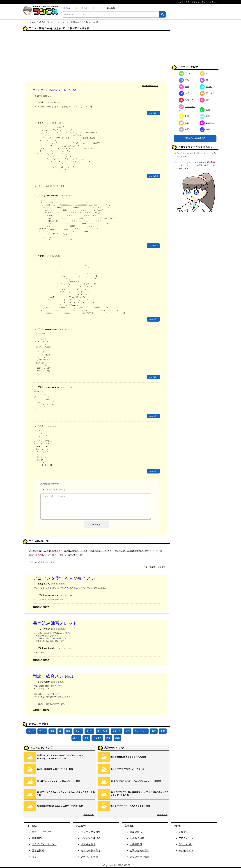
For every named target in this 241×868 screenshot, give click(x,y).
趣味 (154, 731)
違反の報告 (136, 832)
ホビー (89, 731)
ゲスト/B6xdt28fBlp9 (47, 648)
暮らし (76, 738)
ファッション (141, 731)
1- (51, 96)
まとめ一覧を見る (91, 851)
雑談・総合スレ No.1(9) (101, 551)
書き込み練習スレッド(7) (75, 551)
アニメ (56, 22)
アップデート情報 (140, 857)
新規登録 (211, 162)
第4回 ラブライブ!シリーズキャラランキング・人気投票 (136, 781)
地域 (117, 738)
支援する (184, 832)
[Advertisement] (96, 57)
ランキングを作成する (195, 138)
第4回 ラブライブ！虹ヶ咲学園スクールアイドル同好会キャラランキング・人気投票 (140, 794)
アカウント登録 (89, 857)
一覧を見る (89, 815)
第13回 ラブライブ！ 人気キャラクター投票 (130, 806)
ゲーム (31, 731)
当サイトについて (42, 832)
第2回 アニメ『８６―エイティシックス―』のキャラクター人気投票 (66, 794)
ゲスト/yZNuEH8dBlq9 (48, 195)
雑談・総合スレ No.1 (53, 676)
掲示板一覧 (44, 22)
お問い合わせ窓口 (140, 851)
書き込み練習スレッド (55, 623)
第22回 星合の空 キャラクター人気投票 (128, 757)
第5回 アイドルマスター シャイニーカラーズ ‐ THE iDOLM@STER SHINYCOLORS (60, 757)
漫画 (52, 731)
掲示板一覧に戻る (150, 86)
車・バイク (102, 731)
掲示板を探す (88, 844)
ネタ (86, 738)
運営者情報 (38, 851)
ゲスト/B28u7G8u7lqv (48, 595)
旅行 (128, 731)
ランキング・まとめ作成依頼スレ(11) (132, 551)
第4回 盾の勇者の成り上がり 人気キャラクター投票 (60, 806)
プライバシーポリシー (44, 844)
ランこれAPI (186, 844)
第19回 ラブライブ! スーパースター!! (127, 769)
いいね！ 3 (153, 176)
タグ (99, 8)
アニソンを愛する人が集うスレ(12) (45, 551)
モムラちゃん (44, 584)
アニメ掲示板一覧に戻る (155, 567)
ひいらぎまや (44, 629)
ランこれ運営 (44, 682)
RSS (34, 857)
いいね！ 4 (153, 113)
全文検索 (111, 8)
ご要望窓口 (136, 844)
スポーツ (117, 731)
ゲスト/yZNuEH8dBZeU (49, 387)
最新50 (46, 96)
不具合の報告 (137, 838)
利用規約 (37, 838)
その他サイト (186, 851)
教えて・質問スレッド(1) (71, 555)
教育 (108, 738)
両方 (68, 8)
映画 (68, 731)
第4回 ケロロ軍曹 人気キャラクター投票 (55, 769)
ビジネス (97, 738)
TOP (34, 22)
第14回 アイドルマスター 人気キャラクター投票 (58, 781)
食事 (163, 731)
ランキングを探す (91, 832)
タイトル (83, 8)
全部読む (39, 96)
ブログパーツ (186, 838)
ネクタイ (42, 256)
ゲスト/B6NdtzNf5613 (47, 329)
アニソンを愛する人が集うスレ (64, 578)
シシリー (42, 102)
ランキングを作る (91, 838)
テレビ (78, 731)
